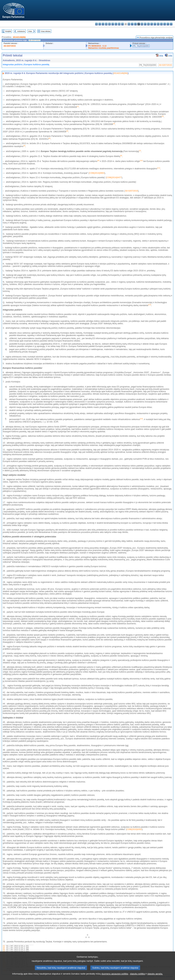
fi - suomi (168, 24)
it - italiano (132, 24)
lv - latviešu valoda (135, 24)
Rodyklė (8, 31)
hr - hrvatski (129, 24)
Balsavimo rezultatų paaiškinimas (104, 48)
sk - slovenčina (161, 24)
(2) (4, 948)
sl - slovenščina (165, 24)
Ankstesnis (21, 31)
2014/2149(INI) (19, 37)
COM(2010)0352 (134, 829)
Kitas (30, 31)
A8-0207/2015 (10, 46)
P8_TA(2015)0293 (141, 46)
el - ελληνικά (116, 24)
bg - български (96, 24)
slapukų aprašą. (155, 978)
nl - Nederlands (148, 24)
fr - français (122, 24)
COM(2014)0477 (114, 178)
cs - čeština (103, 24)
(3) (4, 950)
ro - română (158, 24)
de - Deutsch (109, 24)
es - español (100, 24)
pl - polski (152, 24)
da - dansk (106, 24)
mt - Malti (145, 24)
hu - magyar (142, 24)
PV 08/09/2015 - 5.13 (97, 46)
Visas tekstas (46, 31)
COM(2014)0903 (97, 173)
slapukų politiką (138, 978)
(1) (4, 946)
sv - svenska (171, 24)
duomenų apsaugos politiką (115, 978)
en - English (119, 24)
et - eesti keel (113, 24)
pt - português (155, 24)
